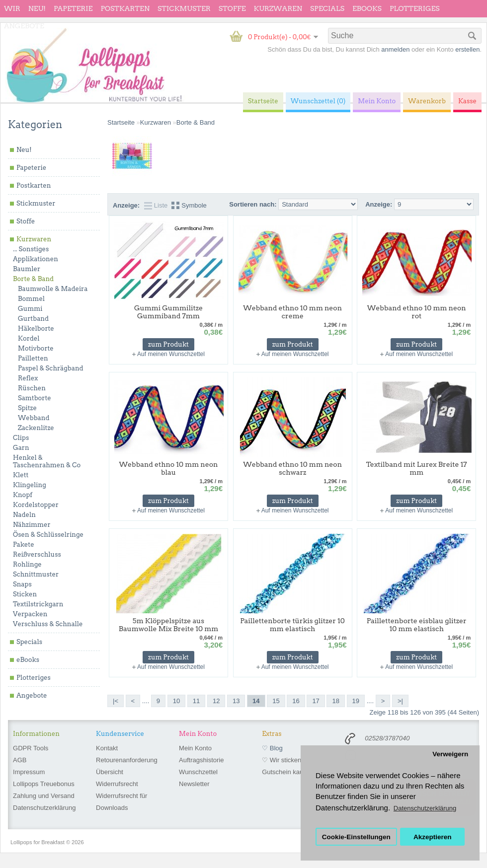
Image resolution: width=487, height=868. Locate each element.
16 (296, 701)
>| (400, 701)
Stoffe (232, 8)
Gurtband (33, 319)
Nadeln (24, 515)
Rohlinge (27, 564)
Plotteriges (415, 8)
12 (216, 701)
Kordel (29, 338)
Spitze (27, 408)
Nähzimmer (32, 525)
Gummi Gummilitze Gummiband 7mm (168, 312)
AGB (20, 760)
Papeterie (73, 8)
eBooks (367, 8)
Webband (34, 418)
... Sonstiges (31, 249)
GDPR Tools (31, 748)
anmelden (395, 49)
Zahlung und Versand (44, 796)
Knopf (23, 495)
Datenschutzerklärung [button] (425, 808)
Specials (327, 8)
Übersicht (110, 772)
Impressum (29, 772)
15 (276, 701)
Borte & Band (33, 279)
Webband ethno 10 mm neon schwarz (292, 468)
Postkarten (125, 8)
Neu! (37, 8)
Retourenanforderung (127, 760)
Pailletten (33, 358)
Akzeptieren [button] (433, 837)
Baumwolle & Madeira (53, 289)
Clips (21, 438)
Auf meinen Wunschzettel (171, 354)
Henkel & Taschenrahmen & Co (47, 461)
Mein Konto (195, 748)
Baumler (27, 269)
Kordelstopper (36, 505)
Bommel (31, 299)
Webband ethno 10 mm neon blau (169, 468)
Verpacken (30, 614)
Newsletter (194, 784)
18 (335, 701)
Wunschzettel (198, 772)
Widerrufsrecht (117, 784)
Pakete (24, 544)
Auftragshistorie (201, 760)
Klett (21, 475)
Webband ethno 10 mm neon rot (417, 312)
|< (116, 701)
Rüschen (32, 388)
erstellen (467, 49)
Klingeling (30, 485)
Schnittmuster (36, 574)
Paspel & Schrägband (51, 368)
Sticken (25, 594)
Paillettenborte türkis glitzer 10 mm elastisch (292, 625)
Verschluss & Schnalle (48, 624)
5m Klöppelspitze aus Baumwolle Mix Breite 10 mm (169, 625)
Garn (21, 448)
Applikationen (36, 259)
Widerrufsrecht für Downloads (122, 802)
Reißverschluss (37, 554)
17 (316, 701)
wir (12, 8)
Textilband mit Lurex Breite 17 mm (417, 468)
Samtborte (35, 398)
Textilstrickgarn (38, 604)
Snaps (22, 584)
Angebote (24, 26)
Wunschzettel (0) (318, 101)
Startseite (121, 122)
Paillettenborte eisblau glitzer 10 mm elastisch (417, 625)
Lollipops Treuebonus (44, 784)
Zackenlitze (36, 428)
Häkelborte (36, 328)
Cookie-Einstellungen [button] (356, 837)
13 (236, 701)
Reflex (28, 378)
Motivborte (36, 348)
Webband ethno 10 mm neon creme (292, 312)
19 (356, 701)
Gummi (30, 309)
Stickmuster (184, 8)
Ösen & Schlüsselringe (48, 535)
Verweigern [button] (450, 754)
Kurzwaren (278, 8)
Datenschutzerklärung (44, 808)
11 (196, 701)
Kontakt (107, 748)
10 (176, 701)
